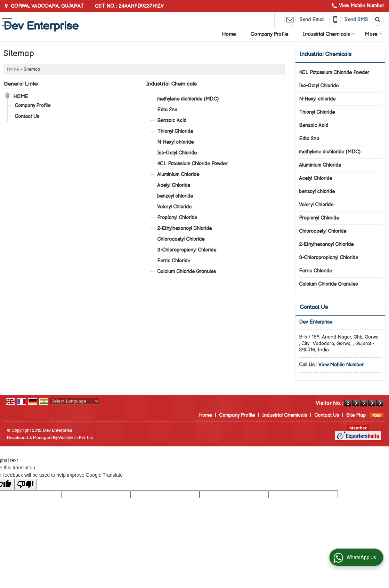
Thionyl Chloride (175, 131)
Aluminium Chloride (178, 174)
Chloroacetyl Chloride (181, 239)
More (374, 34)
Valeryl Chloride (174, 207)
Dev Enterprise (41, 26)
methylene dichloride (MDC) (188, 99)
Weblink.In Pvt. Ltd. (76, 438)
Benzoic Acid (172, 121)
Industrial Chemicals (329, 34)
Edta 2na (167, 110)
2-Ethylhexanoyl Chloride (184, 228)
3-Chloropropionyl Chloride (187, 250)
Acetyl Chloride (174, 185)
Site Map (356, 415)
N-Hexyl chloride (175, 142)
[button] (362, 6)
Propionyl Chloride (177, 218)
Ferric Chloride (174, 261)
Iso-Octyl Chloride (177, 153)
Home (229, 34)
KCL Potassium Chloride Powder (192, 164)
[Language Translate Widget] (75, 401)
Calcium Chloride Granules (187, 272)
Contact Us (27, 116)
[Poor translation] (25, 484)
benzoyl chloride (175, 196)
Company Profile (269, 34)
